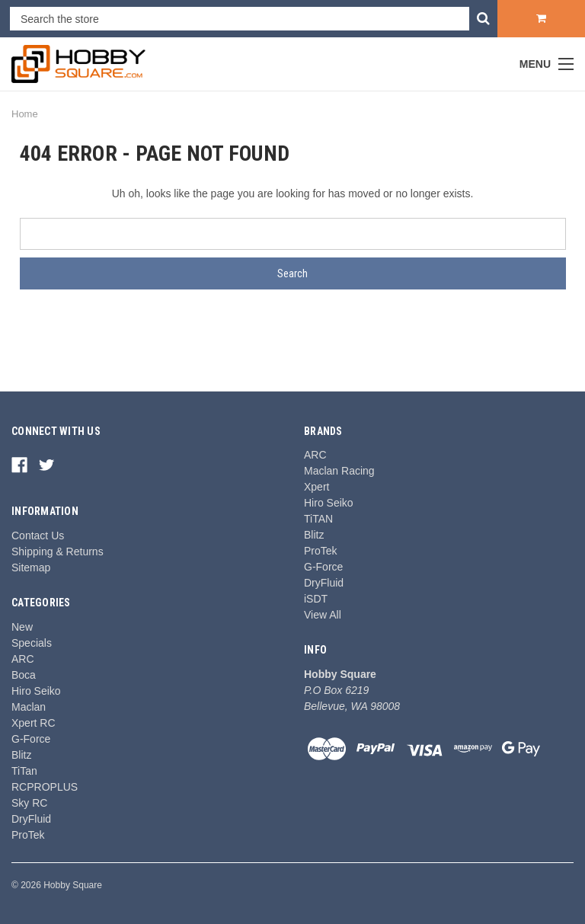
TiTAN (318, 519)
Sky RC (29, 803)
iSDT (316, 599)
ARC (23, 659)
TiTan (24, 771)
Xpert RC (34, 723)
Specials (32, 643)
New (22, 627)
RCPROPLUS (45, 787)
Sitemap (31, 568)
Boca (24, 675)
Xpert (316, 487)
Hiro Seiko (36, 691)
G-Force (31, 739)
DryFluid (31, 819)
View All (323, 615)
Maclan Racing (339, 471)
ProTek (28, 835)
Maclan (29, 707)
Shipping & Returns (58, 552)
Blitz (21, 755)
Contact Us (38, 536)
